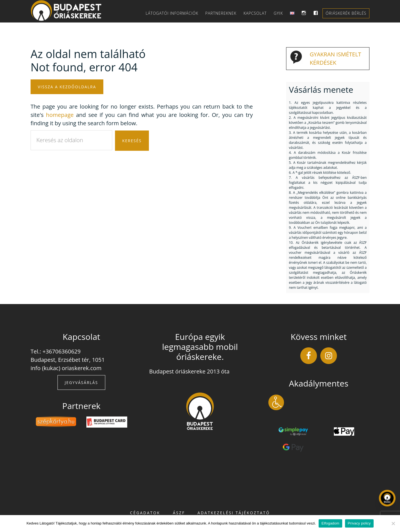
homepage (60, 115)
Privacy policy (359, 523)
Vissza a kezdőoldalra (67, 87)
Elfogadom (330, 523)
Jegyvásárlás (81, 382)
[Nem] (393, 523)
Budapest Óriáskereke (70, 11)
